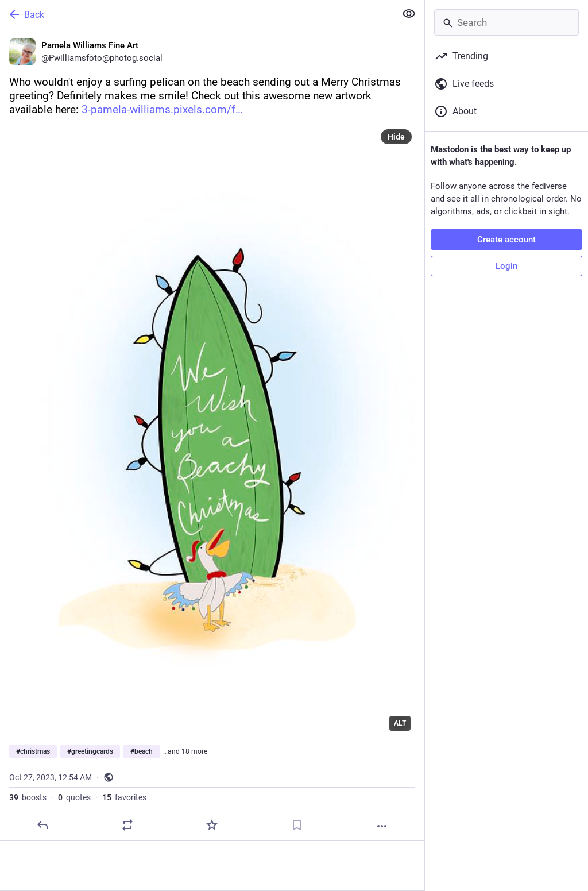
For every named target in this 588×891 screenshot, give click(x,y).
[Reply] (42, 825)
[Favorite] (212, 825)
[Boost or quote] (127, 825)
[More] (382, 826)
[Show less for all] (409, 14)
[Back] (197, 14)
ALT (400, 723)
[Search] (506, 22)
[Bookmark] (297, 825)
